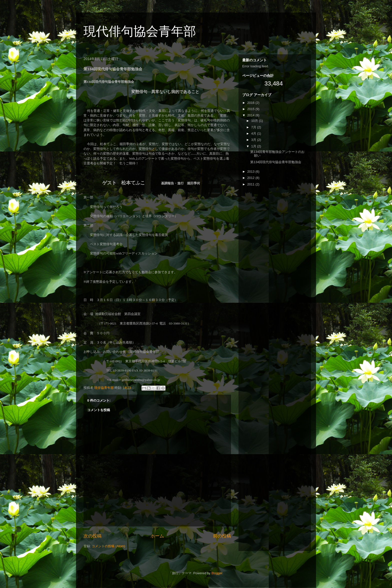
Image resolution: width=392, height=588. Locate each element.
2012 (251, 178)
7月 (254, 127)
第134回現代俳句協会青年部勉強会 (276, 162)
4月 (254, 133)
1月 (254, 146)
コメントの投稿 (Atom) (108, 546)
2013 (251, 172)
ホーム (157, 536)
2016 (251, 103)
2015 (251, 109)
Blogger (217, 573)
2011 (251, 184)
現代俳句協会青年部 (140, 31)
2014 (251, 115)
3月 (254, 140)
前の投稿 (222, 536)
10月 (255, 121)
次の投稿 (92, 536)
